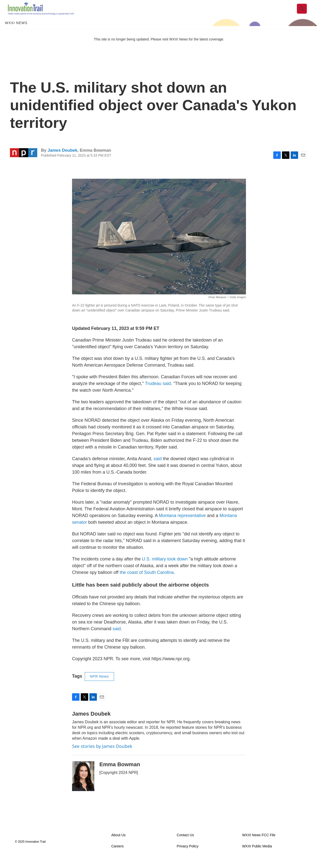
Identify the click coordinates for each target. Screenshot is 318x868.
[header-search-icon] (305, 13)
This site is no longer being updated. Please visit (132, 48)
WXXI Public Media (257, 855)
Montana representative (182, 524)
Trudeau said (158, 392)
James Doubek (62, 159)
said (158, 468)
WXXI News (16, 32)
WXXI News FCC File (259, 844)
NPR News (99, 685)
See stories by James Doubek (102, 755)
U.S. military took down (165, 568)
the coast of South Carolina (147, 581)
